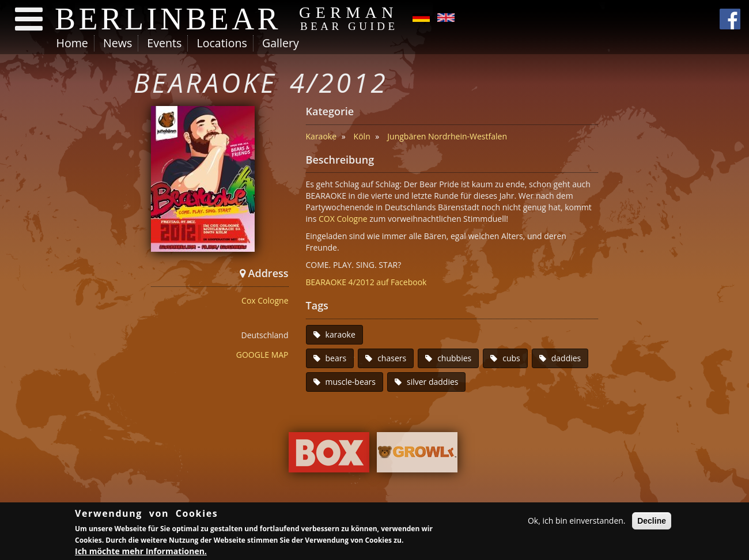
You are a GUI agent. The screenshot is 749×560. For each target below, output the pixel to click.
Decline (652, 522)
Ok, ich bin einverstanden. (577, 522)
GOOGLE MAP (262, 355)
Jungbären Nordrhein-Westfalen (447, 136)
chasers (392, 358)
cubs (511, 358)
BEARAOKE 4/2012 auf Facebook (366, 282)
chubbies (454, 358)
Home (72, 43)
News (118, 43)
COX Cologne (343, 219)
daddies (566, 358)
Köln (362, 136)
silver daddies (433, 382)
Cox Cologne (265, 300)
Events (164, 43)
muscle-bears (351, 382)
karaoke (341, 334)
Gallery (281, 43)
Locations (222, 43)
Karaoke (321, 136)
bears (336, 358)
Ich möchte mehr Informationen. (141, 552)
